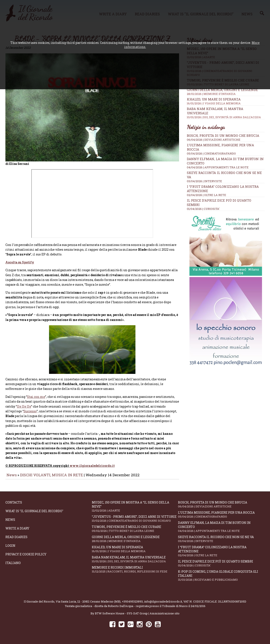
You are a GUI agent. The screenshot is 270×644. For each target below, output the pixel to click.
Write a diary (17, 531)
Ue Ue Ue (24, 409)
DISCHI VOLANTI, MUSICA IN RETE (52, 478)
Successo (30, 414)
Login (10, 549)
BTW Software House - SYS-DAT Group (121, 616)
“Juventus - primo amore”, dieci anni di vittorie (135, 522)
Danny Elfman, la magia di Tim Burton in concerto (221, 530)
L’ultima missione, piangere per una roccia (221, 517)
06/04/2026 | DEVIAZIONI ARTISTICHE (214, 140)
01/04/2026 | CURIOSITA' (203, 209)
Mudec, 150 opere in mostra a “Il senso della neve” (135, 509)
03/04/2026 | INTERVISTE (204, 181)
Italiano (13, 566)
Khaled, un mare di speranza (226, 101)
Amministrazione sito (165, 616)
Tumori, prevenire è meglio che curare (135, 532)
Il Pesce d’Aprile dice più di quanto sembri (221, 566)
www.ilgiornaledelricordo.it (92, 469)
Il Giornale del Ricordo (39, 604)
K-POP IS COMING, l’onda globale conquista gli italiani (221, 579)
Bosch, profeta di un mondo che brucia (223, 135)
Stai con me (36, 400)
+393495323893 (132, 604)
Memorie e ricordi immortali (135, 572)
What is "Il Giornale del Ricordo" (34, 514)
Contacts (14, 505)
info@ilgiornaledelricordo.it (163, 604)
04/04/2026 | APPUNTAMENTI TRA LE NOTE (218, 167)
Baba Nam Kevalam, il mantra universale (135, 562)
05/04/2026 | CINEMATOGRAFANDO (211, 153)
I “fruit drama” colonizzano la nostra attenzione (221, 554)
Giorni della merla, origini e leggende (226, 92)
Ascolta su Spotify (20, 265)
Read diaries (16, 540)
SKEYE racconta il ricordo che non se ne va (221, 542)
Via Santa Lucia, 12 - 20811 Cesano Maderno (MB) (88, 604)
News (12, 478)
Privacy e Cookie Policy (26, 557)
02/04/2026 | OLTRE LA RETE (206, 195)
